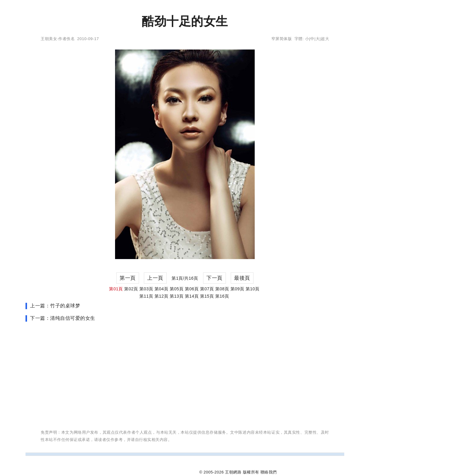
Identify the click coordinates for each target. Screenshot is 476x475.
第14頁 (192, 296)
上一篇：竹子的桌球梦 (55, 306)
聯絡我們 (269, 472)
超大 (325, 39)
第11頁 (146, 296)
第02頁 (131, 289)
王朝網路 (233, 472)
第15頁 (207, 296)
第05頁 (177, 289)
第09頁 (237, 289)
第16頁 (222, 296)
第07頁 (207, 289)
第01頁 (116, 289)
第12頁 (161, 296)
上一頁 (155, 278)
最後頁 (242, 278)
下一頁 (214, 278)
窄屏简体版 (282, 39)
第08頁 (222, 289)
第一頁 (128, 278)
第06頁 (192, 289)
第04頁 (161, 289)
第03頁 (146, 289)
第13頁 (177, 296)
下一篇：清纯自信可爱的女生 (63, 318)
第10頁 (253, 289)
